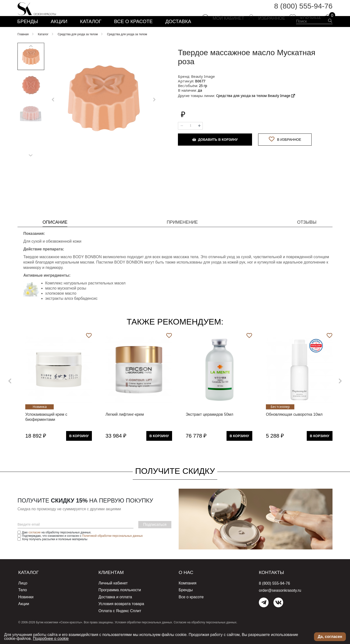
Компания (188, 596)
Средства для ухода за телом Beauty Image (256, 109)
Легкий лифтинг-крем (125, 428)
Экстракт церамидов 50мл (210, 428)
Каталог (31, 586)
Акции (24, 615)
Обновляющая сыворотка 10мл (294, 428)
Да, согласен (330, 637)
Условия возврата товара (121, 615)
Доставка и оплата (115, 609)
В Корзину (79, 449)
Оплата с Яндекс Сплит (120, 622)
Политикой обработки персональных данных (112, 549)
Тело (23, 603)
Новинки (26, 609)
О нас (188, 586)
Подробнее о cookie (51, 639)
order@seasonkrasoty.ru (280, 604)
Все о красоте (191, 609)
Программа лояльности (120, 603)
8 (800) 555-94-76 (303, 10)
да (200, 104)
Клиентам (114, 586)
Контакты (275, 586)
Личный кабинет (113, 596)
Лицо (23, 596)
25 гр (203, 99)
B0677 (200, 94)
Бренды (186, 603)
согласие (35, 546)
